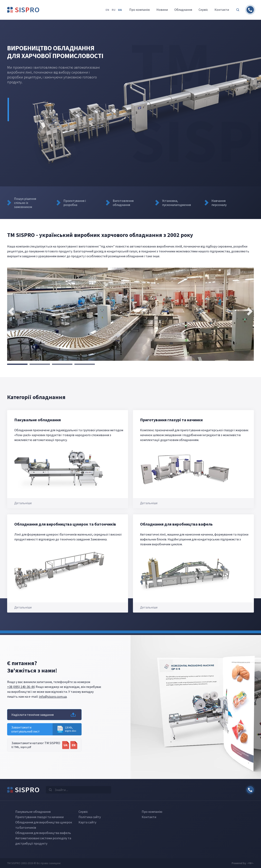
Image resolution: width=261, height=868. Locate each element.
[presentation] (11, 311)
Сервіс (83, 812)
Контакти (149, 817)
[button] (17, 364)
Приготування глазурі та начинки (171, 420)
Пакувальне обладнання (38, 420)
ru (114, 10)
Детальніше (23, 503)
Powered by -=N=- (243, 863)
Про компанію (152, 812)
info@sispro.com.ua (53, 696)
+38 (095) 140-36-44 (21, 687)
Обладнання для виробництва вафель (176, 524)
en (107, 10)
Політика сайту (90, 817)
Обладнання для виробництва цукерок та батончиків (65, 524)
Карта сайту (87, 822)
